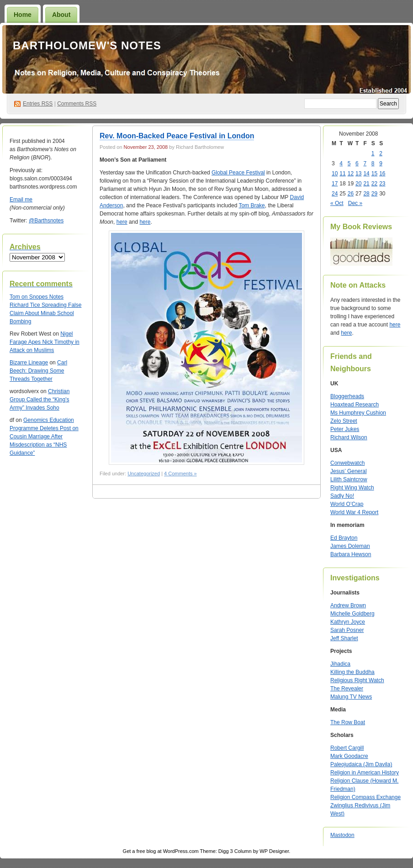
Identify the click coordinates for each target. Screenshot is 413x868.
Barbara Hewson (351, 554)
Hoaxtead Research (355, 405)
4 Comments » (180, 473)
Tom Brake (252, 205)
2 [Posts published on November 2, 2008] (381, 153)
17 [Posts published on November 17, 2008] (335, 184)
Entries (38, 104)
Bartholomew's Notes (87, 45)
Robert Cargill (347, 748)
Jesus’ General (349, 471)
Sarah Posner (347, 630)
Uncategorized (144, 473)
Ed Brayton (344, 538)
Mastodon (342, 835)
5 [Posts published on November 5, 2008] (349, 163)
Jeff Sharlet (344, 638)
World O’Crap (347, 504)
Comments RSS (77, 104)
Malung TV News (351, 697)
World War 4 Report (354, 512)
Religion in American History (365, 773)
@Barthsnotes (46, 221)
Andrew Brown (348, 605)
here (122, 222)
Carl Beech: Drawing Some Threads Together (38, 371)
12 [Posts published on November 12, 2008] (351, 174)
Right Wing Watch (352, 488)
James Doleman (350, 546)
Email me (21, 200)
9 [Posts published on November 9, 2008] (381, 163)
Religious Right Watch (357, 680)
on (19, 297)
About (61, 15)
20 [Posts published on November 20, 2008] (358, 184)
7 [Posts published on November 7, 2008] (365, 163)
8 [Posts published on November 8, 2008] (373, 163)
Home (23, 15)
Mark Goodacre (349, 756)
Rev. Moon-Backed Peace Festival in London (177, 136)
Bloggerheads (347, 396)
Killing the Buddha (352, 672)
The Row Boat (348, 722)
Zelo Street (344, 421)
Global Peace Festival (238, 173)
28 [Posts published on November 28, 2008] (366, 194)
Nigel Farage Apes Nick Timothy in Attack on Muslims (45, 342)
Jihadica (340, 664)
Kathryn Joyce (348, 622)
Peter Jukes (345, 429)
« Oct (337, 203)
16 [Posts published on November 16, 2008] (382, 174)
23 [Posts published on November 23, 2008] (382, 184)
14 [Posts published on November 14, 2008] (366, 174)
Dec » (355, 203)
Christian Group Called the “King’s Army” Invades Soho (40, 400)
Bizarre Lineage (29, 363)
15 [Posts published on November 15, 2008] (374, 174)
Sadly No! (342, 496)
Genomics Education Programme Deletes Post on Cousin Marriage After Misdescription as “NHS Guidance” (44, 437)
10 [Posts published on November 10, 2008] (335, 174)
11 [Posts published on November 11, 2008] (342, 174)
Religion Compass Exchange (365, 797)
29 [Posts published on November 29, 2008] (374, 194)
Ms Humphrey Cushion (358, 413)
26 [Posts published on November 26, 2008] (351, 194)
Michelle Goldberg (352, 614)
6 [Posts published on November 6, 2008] (357, 163)
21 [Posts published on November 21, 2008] (366, 184)
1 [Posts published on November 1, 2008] (373, 153)
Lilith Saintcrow (349, 479)
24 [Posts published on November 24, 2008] (335, 194)
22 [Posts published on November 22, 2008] (374, 184)
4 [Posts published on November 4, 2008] (341, 163)
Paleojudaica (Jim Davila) (361, 764)
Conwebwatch (347, 463)
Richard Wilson (349, 437)
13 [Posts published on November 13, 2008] (358, 174)
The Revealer (347, 689)
